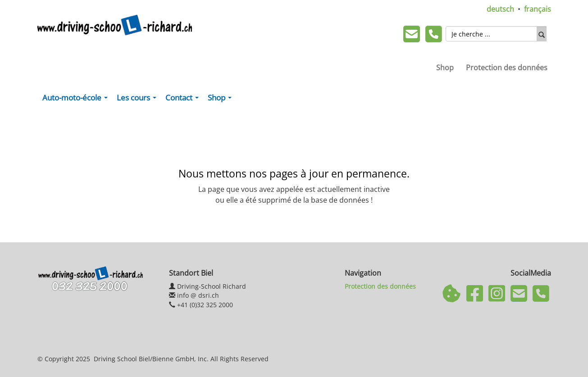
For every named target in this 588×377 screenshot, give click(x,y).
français (538, 9)
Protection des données (507, 68)
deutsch (500, 9)
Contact (184, 100)
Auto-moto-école (77, 100)
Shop (445, 68)
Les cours (138, 100)
